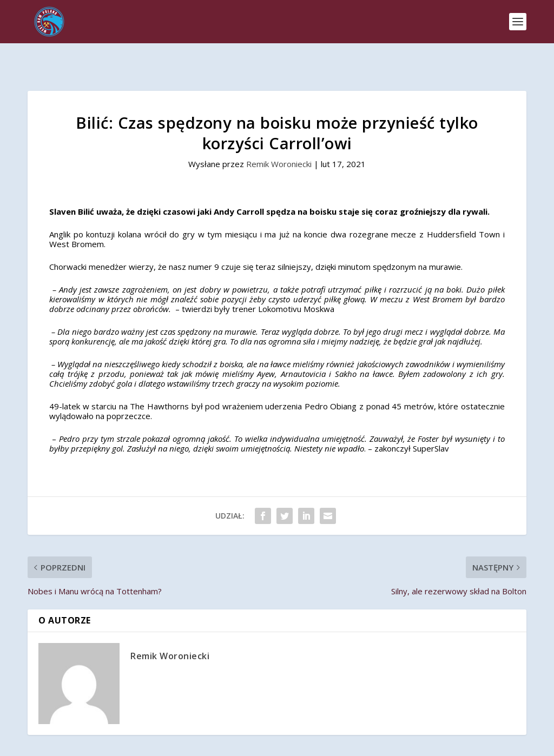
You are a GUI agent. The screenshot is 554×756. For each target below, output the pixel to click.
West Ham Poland (116, 743)
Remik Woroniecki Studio (316, 743)
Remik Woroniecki (279, 137)
